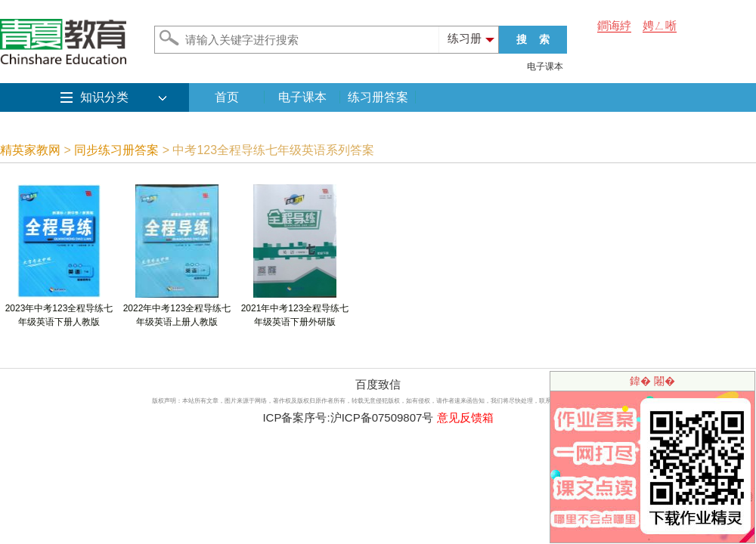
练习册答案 (378, 97)
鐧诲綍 (614, 25)
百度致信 (378, 384)
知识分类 (104, 97)
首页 (227, 97)
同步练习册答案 (116, 150)
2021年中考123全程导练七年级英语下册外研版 (295, 310)
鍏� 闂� (652, 381)
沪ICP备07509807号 (382, 417)
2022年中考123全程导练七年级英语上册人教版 (177, 310)
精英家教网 (30, 150)
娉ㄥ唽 (660, 25)
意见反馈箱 (465, 417)
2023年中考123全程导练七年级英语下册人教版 (59, 310)
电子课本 (545, 66)
